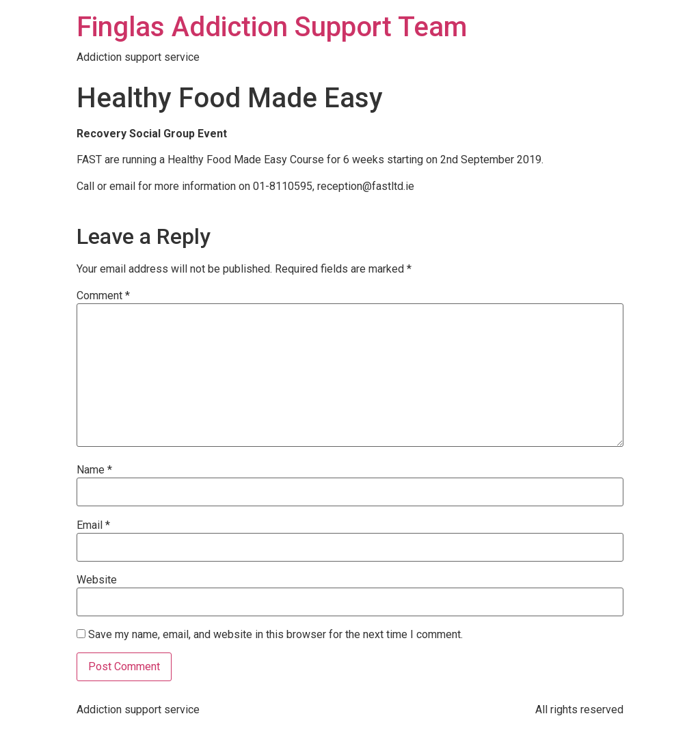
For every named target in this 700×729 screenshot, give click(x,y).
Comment (103, 296)
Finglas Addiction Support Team (272, 27)
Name (94, 470)
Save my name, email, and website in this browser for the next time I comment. (275, 635)
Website (97, 580)
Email (93, 525)
